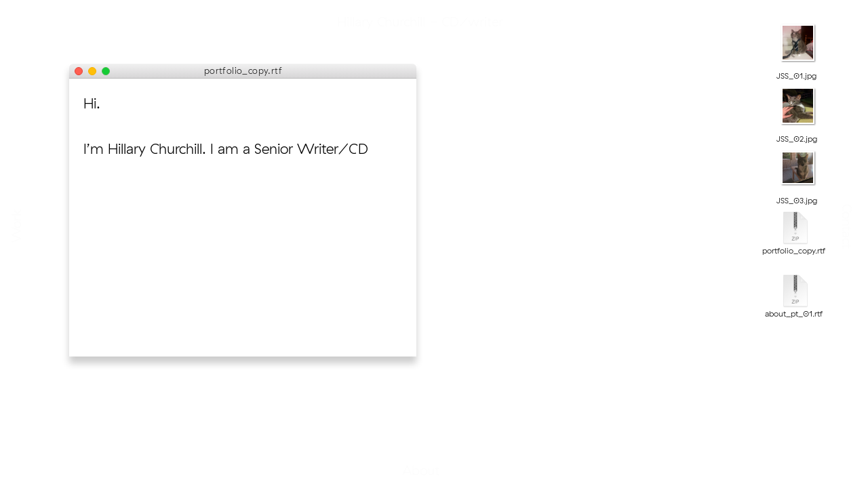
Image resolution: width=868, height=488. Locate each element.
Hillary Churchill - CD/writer (434, 22)
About (434, 470)
